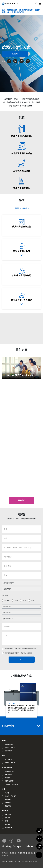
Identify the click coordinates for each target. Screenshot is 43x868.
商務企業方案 (9, 771)
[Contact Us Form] (15, 54)
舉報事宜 (31, 853)
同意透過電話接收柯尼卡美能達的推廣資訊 (18, 653)
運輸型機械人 (9, 744)
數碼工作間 (8, 774)
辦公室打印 (8, 759)
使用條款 (5, 853)
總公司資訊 (8, 828)
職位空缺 (8, 824)
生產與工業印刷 (10, 763)
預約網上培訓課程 (11, 796)
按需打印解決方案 (18, 12)
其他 (33, 600)
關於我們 (5, 811)
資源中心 (8, 793)
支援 (4, 789)
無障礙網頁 (22, 853)
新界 (24, 600)
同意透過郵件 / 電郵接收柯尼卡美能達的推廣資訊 (20, 648)
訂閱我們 (21, 726)
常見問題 (8, 806)
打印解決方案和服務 (26, 10)
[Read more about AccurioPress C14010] (21, 700)
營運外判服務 (9, 781)
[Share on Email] (28, 61)
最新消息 (8, 818)
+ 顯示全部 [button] (26, 208)
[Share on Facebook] (9, 61)
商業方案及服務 (12, 10)
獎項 (6, 821)
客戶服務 (8, 799)
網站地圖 (5, 856)
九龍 (16, 600)
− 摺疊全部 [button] (18, 208)
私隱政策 (13, 853)
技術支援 (8, 803)
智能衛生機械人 (10, 748)
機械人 (4, 740)
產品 (4, 756)
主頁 (4, 10)
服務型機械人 (9, 751)
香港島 (7, 600)
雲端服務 (8, 778)
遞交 (22, 660)
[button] (21, 368)
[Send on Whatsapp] (15, 61)
